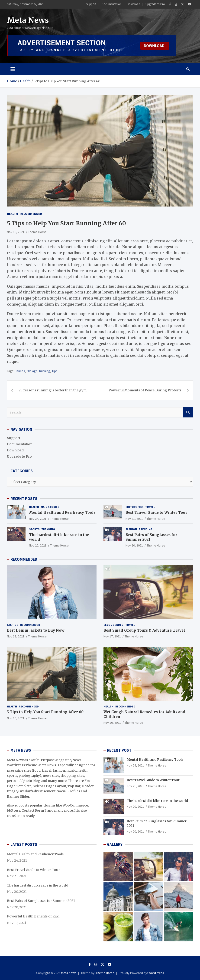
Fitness (20, 371)
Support (91, 4)
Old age (32, 371)
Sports (34, 529)
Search (188, 412)
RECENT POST (119, 750)
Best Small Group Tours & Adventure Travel (144, 630)
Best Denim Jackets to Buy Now (36, 630)
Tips (55, 371)
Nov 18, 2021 (16, 636)
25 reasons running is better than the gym (53, 390)
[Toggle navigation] (13, 69)
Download (134, 4)
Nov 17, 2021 (112, 636)
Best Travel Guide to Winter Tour (156, 512)
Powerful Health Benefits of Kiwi (33, 916)
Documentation (112, 4)
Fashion (131, 529)
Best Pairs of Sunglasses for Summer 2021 (41, 901)
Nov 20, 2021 (38, 545)
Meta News (28, 20)
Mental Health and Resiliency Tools (62, 512)
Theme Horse (37, 232)
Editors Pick (134, 507)
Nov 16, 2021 (16, 232)
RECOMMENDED (24, 559)
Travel (150, 507)
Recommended (31, 214)
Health (12, 214)
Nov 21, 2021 (134, 519)
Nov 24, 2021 (38, 519)
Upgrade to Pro (155, 4)
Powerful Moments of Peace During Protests (145, 390)
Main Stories (50, 507)
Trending (48, 529)
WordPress (156, 973)
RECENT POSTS (24, 499)
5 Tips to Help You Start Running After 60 (45, 712)
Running (45, 371)
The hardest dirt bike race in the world (157, 801)
